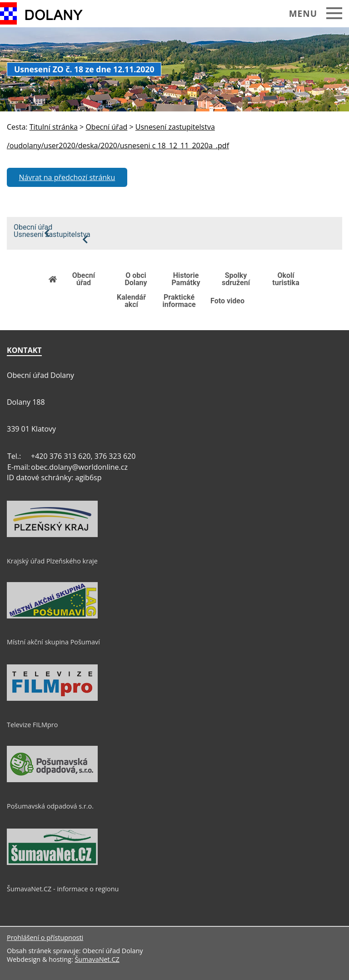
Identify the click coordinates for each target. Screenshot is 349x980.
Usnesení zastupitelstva (52, 235)
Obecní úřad (33, 227)
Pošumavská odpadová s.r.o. (50, 806)
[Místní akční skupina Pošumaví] (52, 616)
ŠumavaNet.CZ (97, 959)
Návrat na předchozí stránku (67, 177)
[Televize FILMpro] (52, 699)
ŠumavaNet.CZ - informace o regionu (63, 889)
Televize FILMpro (32, 725)
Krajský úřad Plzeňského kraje (52, 561)
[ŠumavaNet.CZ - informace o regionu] (52, 863)
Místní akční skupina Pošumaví (53, 642)
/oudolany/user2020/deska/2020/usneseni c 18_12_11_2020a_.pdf (118, 146)
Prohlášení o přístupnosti (45, 937)
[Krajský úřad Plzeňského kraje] (52, 535)
